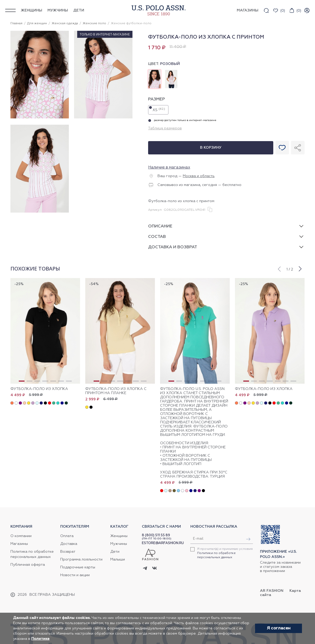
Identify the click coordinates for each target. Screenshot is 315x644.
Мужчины (58, 10)
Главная (16, 23)
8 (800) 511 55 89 (156, 535)
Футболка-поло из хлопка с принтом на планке (116, 391)
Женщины (32, 10)
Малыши (118, 559)
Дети (79, 10)
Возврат (68, 552)
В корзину (211, 148)
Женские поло (94, 23)
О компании (21, 536)
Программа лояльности (81, 559)
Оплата (67, 536)
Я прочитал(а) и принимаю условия (225, 553)
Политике (40, 639)
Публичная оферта (28, 565)
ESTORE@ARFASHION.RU (163, 543)
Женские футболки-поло (131, 23)
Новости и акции (75, 575)
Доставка (69, 544)
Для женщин (37, 23)
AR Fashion (272, 591)
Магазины (19, 544)
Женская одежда (65, 23)
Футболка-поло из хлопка (39, 389)
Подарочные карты (78, 567)
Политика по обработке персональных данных (32, 554)
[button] (279, 268)
